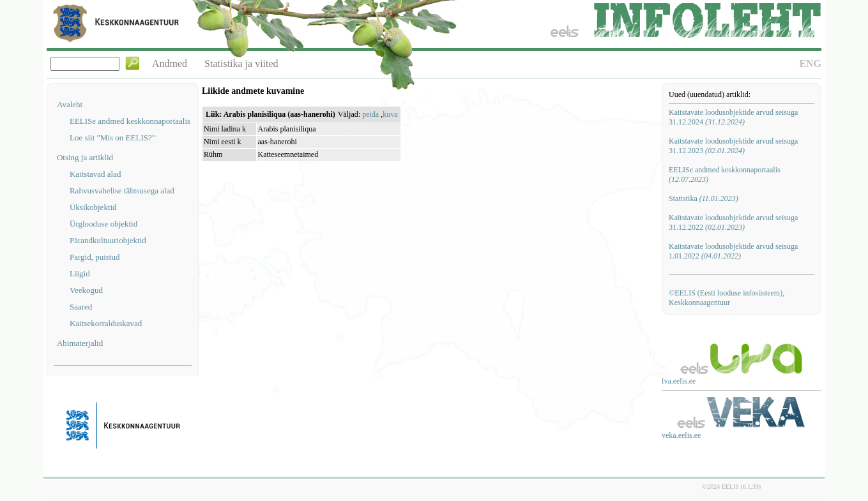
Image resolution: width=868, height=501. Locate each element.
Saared (81, 307)
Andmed (170, 64)
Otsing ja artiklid (85, 157)
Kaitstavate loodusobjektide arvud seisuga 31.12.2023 (733, 146)
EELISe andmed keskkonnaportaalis (130, 121)
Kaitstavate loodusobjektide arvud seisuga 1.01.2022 (733, 251)
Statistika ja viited (241, 64)
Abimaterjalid (80, 343)
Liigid (80, 273)
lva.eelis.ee (679, 381)
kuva (390, 114)
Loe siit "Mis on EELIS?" (112, 138)
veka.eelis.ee (681, 435)
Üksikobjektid (93, 207)
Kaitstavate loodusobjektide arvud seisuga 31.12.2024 (733, 117)
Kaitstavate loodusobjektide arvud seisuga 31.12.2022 (733, 222)
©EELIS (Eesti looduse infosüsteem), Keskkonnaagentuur (727, 298)
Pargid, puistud (95, 257)
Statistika (704, 198)
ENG (810, 64)
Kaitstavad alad (95, 174)
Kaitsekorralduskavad (106, 323)
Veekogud (86, 290)
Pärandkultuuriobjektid (108, 240)
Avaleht (70, 104)
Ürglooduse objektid (103, 224)
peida (370, 114)
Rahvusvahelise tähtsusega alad (122, 191)
